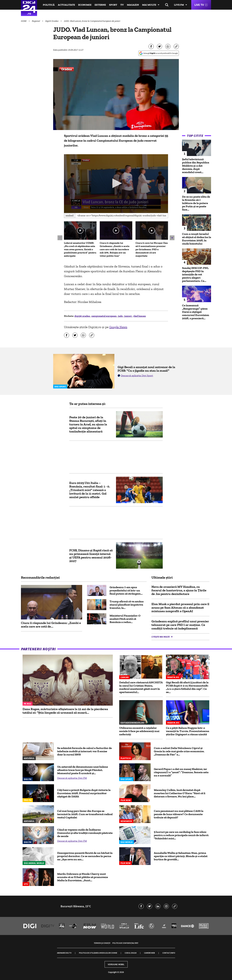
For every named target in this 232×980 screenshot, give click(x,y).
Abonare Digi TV (64, 953)
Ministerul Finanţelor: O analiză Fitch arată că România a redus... (125, 619)
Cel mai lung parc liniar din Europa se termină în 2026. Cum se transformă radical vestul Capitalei (85, 814)
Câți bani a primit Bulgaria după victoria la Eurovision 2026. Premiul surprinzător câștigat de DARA (84, 793)
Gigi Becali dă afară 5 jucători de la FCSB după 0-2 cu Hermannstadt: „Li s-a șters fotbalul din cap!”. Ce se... (187, 687)
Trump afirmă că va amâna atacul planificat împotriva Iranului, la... (127, 605)
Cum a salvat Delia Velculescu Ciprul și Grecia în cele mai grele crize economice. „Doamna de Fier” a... (179, 751)
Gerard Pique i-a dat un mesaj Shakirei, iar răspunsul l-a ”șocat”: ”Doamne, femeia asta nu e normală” (181, 772)
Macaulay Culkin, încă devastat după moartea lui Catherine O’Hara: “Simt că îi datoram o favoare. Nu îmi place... (180, 793)
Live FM (179, 5)
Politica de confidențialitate (125, 943)
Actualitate (66, 5)
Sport (113, 5)
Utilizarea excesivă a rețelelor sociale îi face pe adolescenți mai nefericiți (139, 731)
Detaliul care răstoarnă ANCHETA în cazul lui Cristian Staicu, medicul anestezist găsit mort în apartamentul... (141, 687)
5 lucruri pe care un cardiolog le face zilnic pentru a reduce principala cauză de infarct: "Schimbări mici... (181, 835)
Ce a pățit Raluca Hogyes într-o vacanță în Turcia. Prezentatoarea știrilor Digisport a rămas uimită (188, 731)
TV (122, 5)
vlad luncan (140, 316)
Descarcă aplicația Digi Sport (137, 375)
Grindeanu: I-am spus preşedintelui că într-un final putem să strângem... (126, 590)
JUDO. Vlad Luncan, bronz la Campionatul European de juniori (92, 21)
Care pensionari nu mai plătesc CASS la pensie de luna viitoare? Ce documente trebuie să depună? (179, 814)
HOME (24, 21)
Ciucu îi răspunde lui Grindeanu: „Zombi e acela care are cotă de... (51, 625)
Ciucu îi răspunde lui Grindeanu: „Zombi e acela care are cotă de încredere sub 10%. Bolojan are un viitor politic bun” (115, 249)
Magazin (133, 5)
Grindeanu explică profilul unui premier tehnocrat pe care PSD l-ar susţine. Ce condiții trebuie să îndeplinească (180, 625)
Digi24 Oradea (52, 21)
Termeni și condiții (102, 943)
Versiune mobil (116, 964)
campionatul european (104, 316)
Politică (49, 5)
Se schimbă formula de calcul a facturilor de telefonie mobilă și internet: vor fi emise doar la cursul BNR (85, 751)
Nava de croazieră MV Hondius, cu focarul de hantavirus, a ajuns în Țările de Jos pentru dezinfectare (179, 590)
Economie (85, 5)
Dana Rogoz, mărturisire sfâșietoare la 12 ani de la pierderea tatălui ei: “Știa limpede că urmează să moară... (65, 711)
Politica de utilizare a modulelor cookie (98, 953)
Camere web (149, 953)
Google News (118, 327)
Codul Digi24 (131, 953)
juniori (128, 316)
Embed (70, 215)
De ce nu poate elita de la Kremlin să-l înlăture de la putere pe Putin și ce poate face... (196, 203)
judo (121, 316)
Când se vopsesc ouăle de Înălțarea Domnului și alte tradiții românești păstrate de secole (85, 833)
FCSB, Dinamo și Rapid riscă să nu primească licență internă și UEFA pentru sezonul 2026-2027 (91, 556)
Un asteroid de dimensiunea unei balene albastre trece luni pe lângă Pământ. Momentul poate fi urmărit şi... (83, 770)
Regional (36, 21)
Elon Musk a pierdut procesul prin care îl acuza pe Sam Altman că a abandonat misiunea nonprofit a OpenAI (180, 608)
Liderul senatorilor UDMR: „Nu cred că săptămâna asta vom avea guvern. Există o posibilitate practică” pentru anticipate (80, 249)
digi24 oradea (82, 316)
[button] (116, 183)
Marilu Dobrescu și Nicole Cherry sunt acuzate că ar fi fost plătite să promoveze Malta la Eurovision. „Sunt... (83, 877)
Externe (100, 5)
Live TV (199, 5)
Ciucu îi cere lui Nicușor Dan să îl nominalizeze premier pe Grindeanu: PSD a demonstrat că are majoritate (152, 249)
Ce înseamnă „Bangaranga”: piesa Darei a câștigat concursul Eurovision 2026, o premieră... (196, 312)
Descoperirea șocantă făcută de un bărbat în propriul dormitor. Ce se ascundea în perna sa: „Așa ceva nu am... (85, 856)
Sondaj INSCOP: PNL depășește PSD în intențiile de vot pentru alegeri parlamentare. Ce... (195, 274)
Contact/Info (169, 953)
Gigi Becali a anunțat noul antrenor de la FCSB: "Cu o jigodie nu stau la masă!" (146, 369)
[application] (116, 184)
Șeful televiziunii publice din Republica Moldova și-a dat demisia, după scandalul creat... (196, 166)
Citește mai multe (161, 637)
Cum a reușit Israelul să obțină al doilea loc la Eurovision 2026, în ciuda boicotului (197, 239)
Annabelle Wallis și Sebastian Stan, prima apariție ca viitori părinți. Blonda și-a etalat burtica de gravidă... (181, 856)
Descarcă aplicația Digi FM (72, 778)
